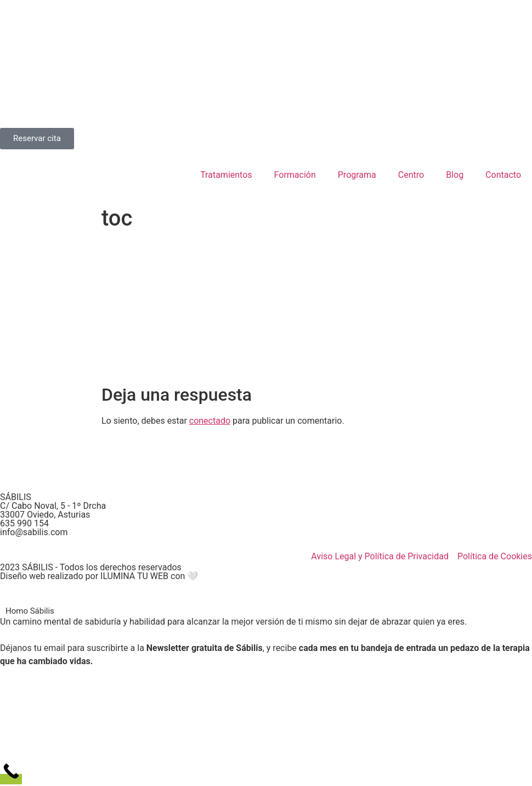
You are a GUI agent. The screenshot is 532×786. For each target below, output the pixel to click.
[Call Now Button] (11, 779)
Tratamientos (226, 175)
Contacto (503, 175)
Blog (455, 175)
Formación (295, 175)
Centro (411, 175)
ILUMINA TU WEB (134, 576)
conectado (210, 421)
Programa (357, 175)
